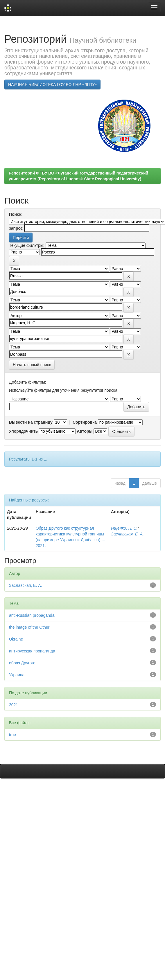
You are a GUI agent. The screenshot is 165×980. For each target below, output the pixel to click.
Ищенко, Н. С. (124, 528)
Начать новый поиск (32, 365)
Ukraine (16, 639)
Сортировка (85, 422)
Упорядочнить (23, 431)
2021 (14, 705)
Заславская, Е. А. (127, 534)
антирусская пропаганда (32, 651)
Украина (17, 675)
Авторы (85, 431)
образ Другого (22, 663)
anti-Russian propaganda (32, 615)
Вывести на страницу (31, 422)
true (12, 735)
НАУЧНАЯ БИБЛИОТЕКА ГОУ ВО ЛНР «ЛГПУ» (52, 84)
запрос (16, 228)
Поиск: (16, 214)
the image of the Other (29, 627)
